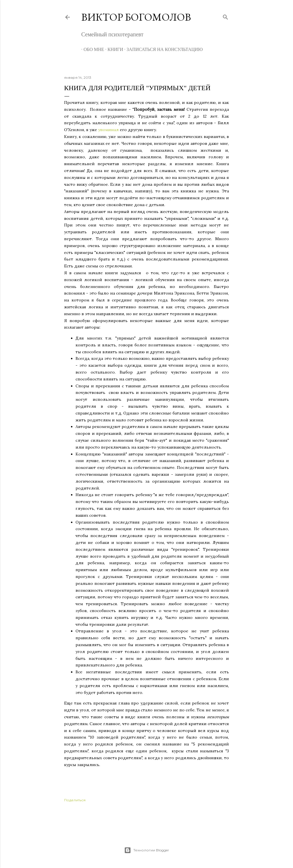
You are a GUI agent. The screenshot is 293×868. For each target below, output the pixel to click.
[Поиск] (225, 16)
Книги (113, 49)
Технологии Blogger (147, 850)
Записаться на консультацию (162, 49)
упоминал (109, 130)
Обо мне (92, 49)
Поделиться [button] (75, 800)
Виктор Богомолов (136, 17)
